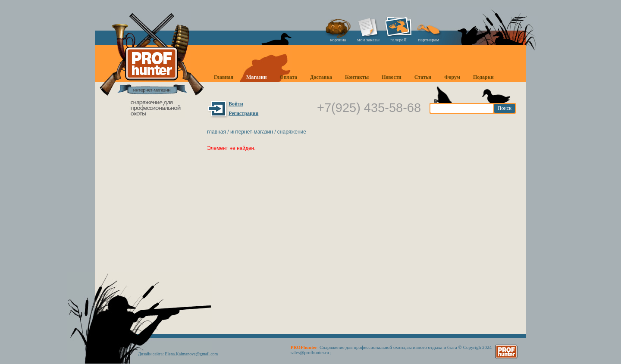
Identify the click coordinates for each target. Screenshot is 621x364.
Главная (224, 77)
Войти (236, 104)
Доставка (321, 77)
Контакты (357, 77)
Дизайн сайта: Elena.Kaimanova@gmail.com (178, 354)
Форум (452, 77)
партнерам (428, 40)
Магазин (256, 77)
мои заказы (368, 40)
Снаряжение (292, 132)
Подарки (483, 77)
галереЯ (398, 40)
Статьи (423, 77)
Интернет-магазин (252, 132)
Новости (392, 77)
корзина (338, 40)
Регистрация (243, 113)
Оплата (288, 77)
